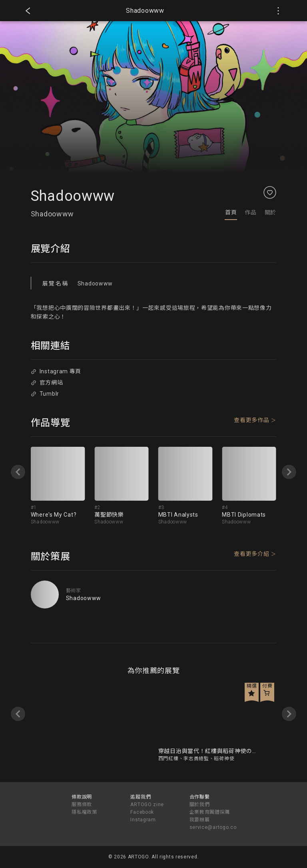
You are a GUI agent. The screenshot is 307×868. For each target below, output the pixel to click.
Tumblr (45, 394)
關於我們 (200, 805)
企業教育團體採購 (210, 812)
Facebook (142, 812)
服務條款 (82, 805)
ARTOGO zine (147, 805)
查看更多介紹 (251, 554)
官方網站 (47, 382)
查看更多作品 (251, 420)
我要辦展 (200, 820)
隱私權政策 (84, 812)
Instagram (143, 820)
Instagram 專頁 (56, 371)
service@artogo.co (213, 827)
